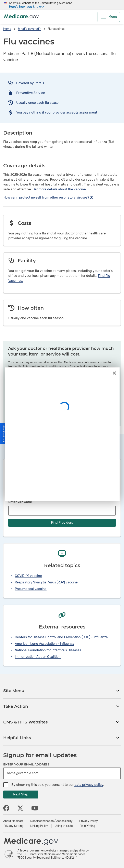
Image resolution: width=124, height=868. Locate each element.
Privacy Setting (13, 826)
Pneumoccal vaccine (31, 589)
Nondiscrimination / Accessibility (51, 821)
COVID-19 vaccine (28, 576)
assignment (88, 112)
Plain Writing (87, 826)
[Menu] (109, 17)
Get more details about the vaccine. (60, 189)
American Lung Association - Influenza (45, 644)
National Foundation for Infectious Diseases (48, 650)
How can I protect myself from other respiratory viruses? (48, 197)
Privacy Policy (89, 821)
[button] (4, 434)
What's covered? (29, 29)
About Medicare (13, 821)
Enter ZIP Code (20, 502)
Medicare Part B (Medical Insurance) (37, 54)
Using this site (64, 826)
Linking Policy (39, 826)
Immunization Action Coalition (38, 657)
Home (7, 29)
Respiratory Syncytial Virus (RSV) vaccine (46, 582)
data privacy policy (89, 785)
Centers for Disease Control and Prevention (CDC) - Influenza (61, 637)
